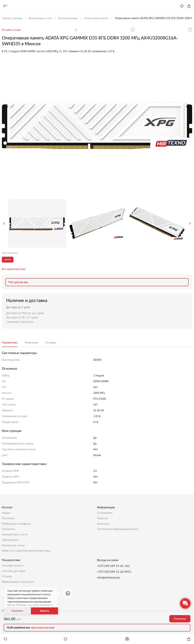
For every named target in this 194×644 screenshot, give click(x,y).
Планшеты (9, 530)
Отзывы (7, 581)
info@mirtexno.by (108, 581)
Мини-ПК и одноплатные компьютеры (27, 554)
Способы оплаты (13, 569)
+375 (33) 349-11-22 (111, 575)
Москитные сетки (14, 548)
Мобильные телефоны (17, 525)
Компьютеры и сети (15, 536)
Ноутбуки (8, 519)
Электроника (10, 542)
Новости (103, 519)
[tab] (13, 343)
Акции (6, 513)
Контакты (104, 525)
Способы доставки (14, 575)
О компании (105, 513)
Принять (44, 611)
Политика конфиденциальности (119, 530)
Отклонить (17, 611)
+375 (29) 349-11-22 (111, 569)
